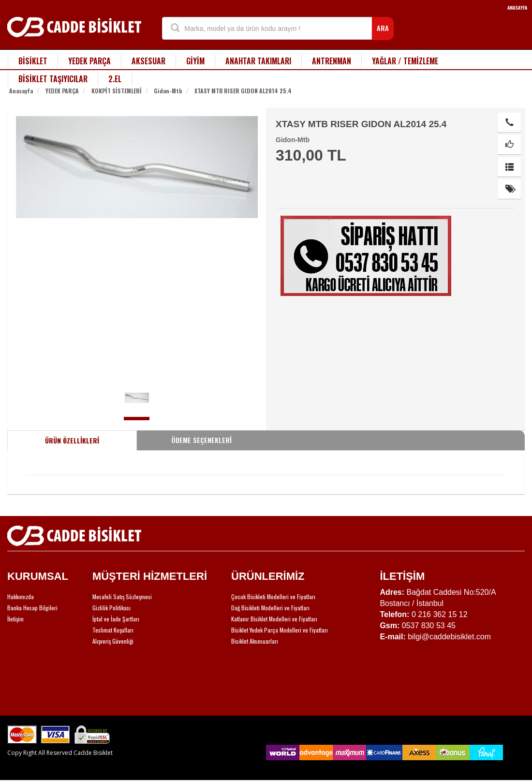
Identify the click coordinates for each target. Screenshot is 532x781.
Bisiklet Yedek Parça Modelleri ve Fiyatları (280, 630)
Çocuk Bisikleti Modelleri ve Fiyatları (273, 597)
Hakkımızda (21, 597)
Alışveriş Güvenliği (113, 641)
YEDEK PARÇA (89, 61)
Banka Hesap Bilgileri (32, 608)
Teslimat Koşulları (113, 630)
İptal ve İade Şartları (116, 619)
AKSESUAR (148, 61)
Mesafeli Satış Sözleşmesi (122, 597)
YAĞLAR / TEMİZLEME (405, 61)
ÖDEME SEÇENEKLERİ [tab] (201, 440)
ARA (383, 28)
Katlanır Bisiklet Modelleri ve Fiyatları (274, 619)
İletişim (15, 619)
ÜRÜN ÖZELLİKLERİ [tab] (72, 440)
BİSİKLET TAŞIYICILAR (53, 79)
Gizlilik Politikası (111, 608)
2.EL (115, 79)
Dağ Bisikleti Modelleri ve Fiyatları (270, 608)
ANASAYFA (517, 7)
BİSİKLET (33, 61)
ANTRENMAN (332, 61)
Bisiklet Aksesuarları (255, 641)
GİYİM (195, 61)
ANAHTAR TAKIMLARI (258, 61)
